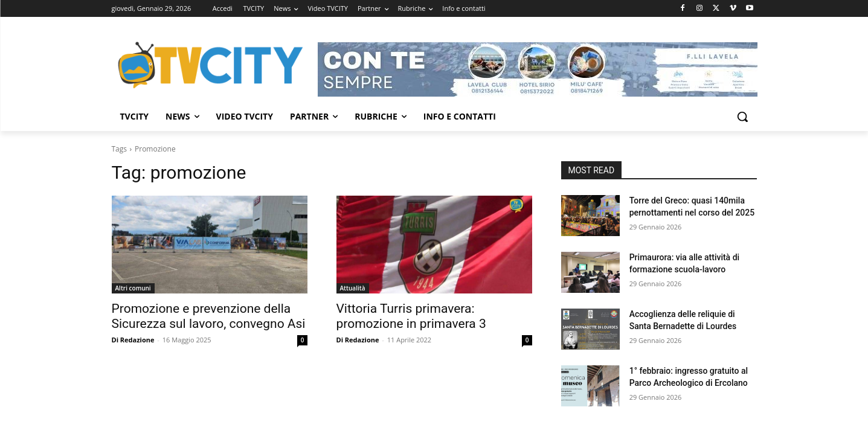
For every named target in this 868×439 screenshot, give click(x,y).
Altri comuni (133, 288)
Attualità (353, 288)
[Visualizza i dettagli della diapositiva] (538, 69)
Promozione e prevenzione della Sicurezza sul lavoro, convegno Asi (209, 316)
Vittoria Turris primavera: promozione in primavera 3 (411, 316)
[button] (742, 117)
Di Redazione (133, 340)
